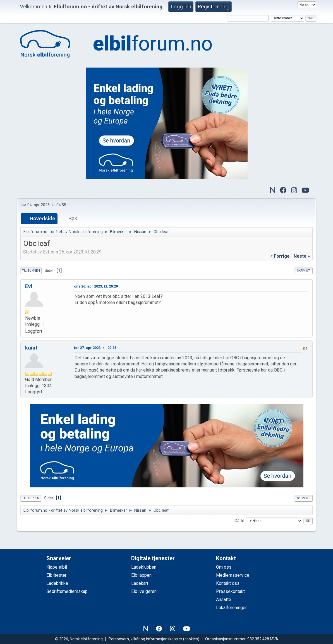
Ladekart (140, 583)
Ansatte (224, 599)
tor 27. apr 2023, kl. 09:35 (95, 348)
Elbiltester (56, 575)
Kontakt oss (228, 583)
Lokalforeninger (231, 608)
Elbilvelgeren (144, 591)
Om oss (224, 567)
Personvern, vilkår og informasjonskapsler (145, 639)
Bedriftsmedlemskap (67, 591)
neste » (302, 256)
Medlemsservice (233, 575)
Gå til (239, 521)
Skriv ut (304, 271)
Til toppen (31, 498)
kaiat (31, 348)
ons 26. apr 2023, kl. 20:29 (96, 286)
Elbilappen (141, 575)
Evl (29, 286)
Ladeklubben (144, 567)
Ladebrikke (57, 583)
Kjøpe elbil (57, 567)
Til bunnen (31, 271)
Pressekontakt (230, 591)
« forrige (280, 256)
